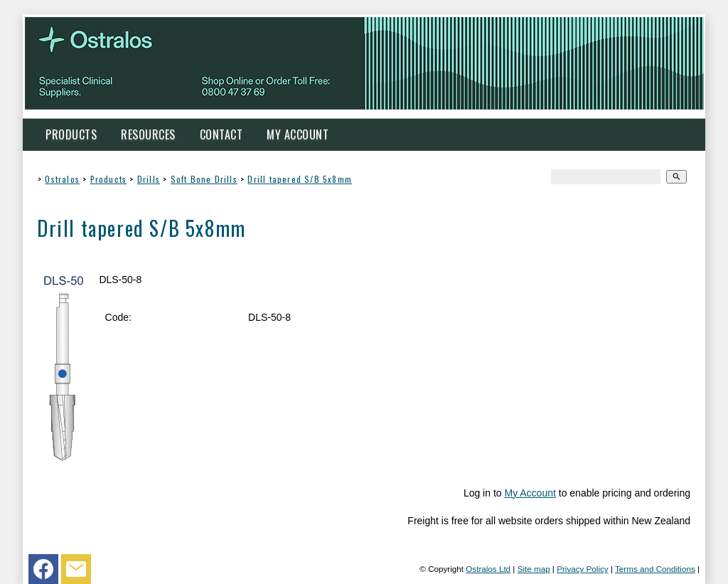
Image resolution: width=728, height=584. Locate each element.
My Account (298, 134)
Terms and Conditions (655, 569)
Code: (118, 317)
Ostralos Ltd (488, 569)
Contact (221, 134)
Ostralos (62, 179)
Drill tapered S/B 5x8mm (300, 179)
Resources (148, 134)
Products (71, 134)
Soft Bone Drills (204, 179)
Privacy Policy (583, 569)
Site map (534, 569)
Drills (149, 179)
